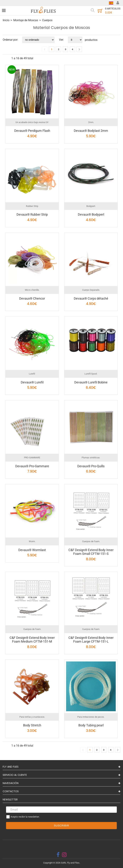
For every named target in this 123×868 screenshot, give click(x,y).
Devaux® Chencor (32, 298)
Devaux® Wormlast (32, 550)
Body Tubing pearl (91, 725)
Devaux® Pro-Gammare (32, 466)
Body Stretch (32, 725)
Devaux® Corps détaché (91, 298)
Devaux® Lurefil (32, 382)
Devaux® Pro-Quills (91, 466)
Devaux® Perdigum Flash (32, 131)
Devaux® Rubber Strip (32, 214)
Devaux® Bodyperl (91, 214)
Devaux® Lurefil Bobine (91, 382)
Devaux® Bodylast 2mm (91, 131)
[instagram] (64, 855)
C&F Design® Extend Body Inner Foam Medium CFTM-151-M (32, 640)
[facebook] (58, 855)
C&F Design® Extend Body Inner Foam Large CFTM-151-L (91, 640)
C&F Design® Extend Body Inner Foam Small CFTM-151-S (91, 552)
